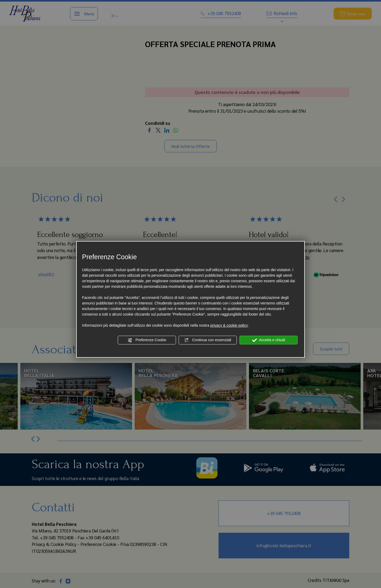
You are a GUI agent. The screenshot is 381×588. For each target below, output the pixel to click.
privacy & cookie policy (229, 325)
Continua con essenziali (208, 340)
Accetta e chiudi (269, 340)
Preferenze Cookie (147, 340)
